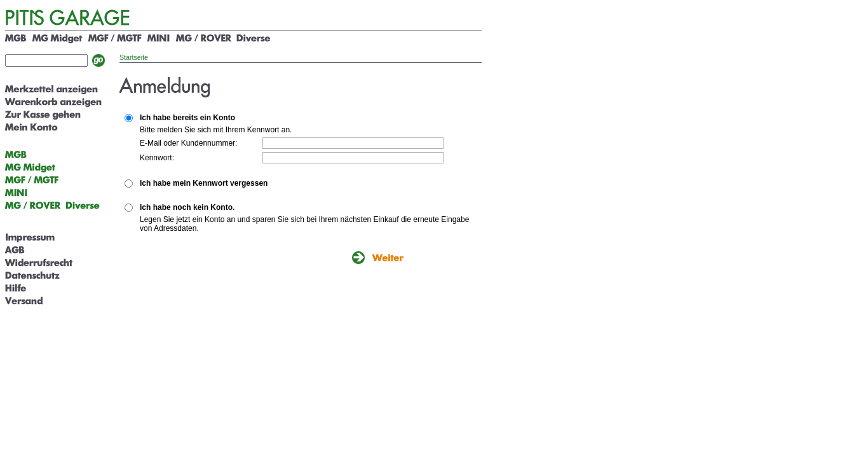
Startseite (134, 57)
